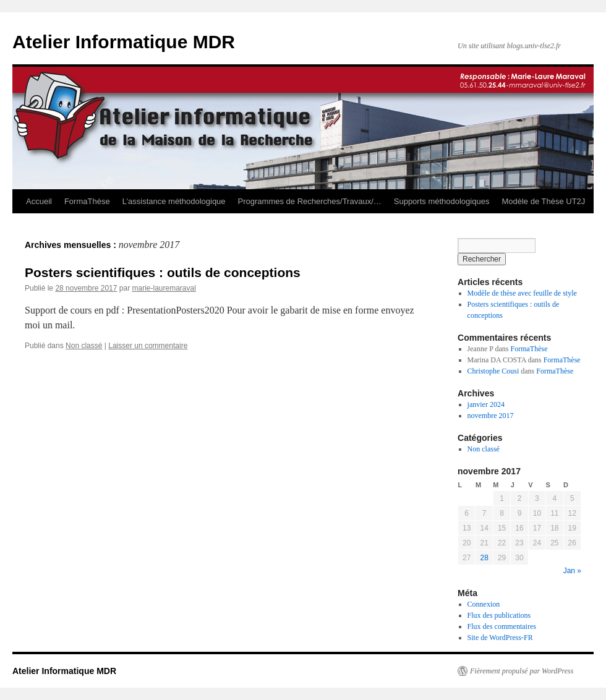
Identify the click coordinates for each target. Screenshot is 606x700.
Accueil (39, 201)
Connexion (484, 604)
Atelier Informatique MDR (124, 42)
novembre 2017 (491, 416)
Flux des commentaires (502, 626)
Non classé (84, 346)
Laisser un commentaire (148, 346)
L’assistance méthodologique (174, 201)
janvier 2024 (486, 404)
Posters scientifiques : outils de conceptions (163, 272)
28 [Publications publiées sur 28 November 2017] (484, 558)
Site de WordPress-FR (500, 638)
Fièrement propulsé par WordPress (522, 671)
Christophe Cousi (493, 371)
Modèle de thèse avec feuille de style (522, 293)
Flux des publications (499, 615)
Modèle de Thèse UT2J (543, 201)
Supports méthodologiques (442, 201)
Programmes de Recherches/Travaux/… (310, 201)
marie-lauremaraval (164, 288)
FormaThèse (87, 201)
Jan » (572, 571)
